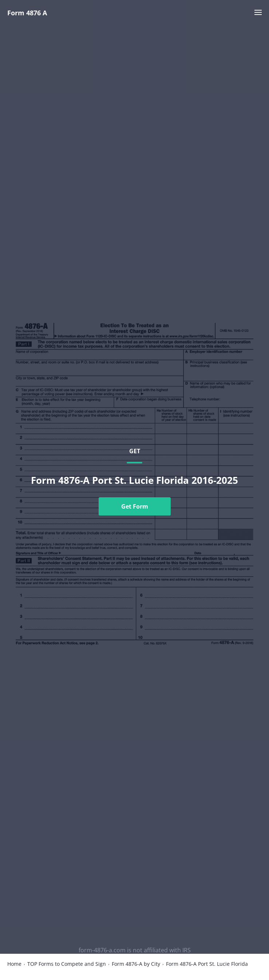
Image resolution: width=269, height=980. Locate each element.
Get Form (135, 506)
